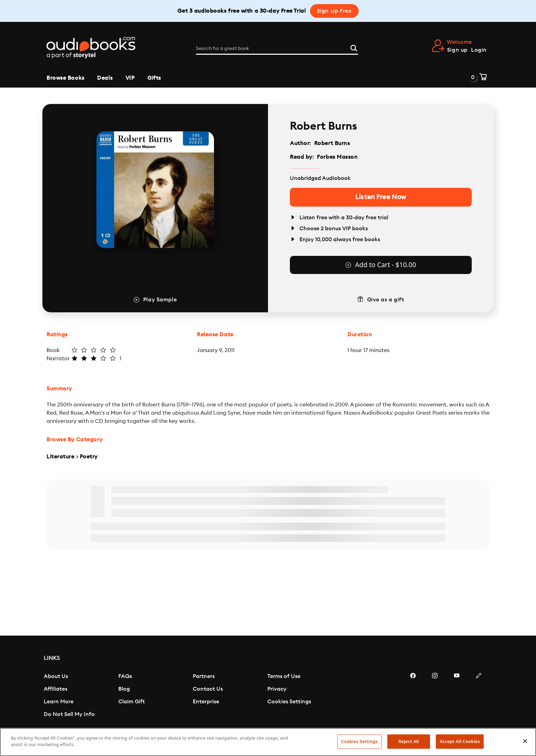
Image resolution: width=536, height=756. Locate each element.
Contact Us (208, 689)
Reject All (409, 741)
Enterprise (206, 702)
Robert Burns (332, 143)
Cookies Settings (289, 702)
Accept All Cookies (460, 741)
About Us (56, 676)
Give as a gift (386, 300)
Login (479, 50)
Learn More (59, 702)
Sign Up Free (334, 11)
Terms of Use (284, 676)
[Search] (354, 47)
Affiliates (56, 689)
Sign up (457, 50)
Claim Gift (131, 702)
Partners (204, 676)
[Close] (525, 741)
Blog (124, 689)
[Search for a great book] (277, 49)
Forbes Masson (337, 157)
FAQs (125, 676)
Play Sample (160, 300)
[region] (268, 742)
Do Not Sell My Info (69, 714)
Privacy (277, 689)
